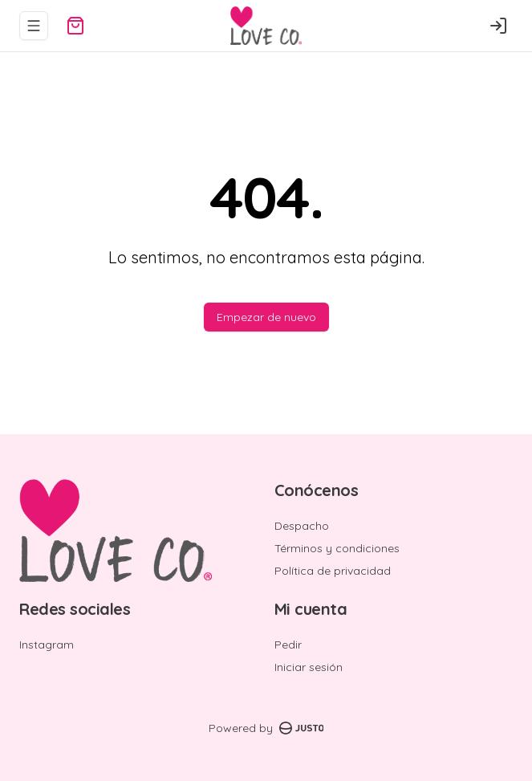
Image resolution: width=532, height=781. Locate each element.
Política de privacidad (333, 571)
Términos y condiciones (337, 548)
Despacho (302, 526)
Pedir (288, 645)
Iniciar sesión (309, 667)
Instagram (47, 645)
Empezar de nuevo (266, 317)
